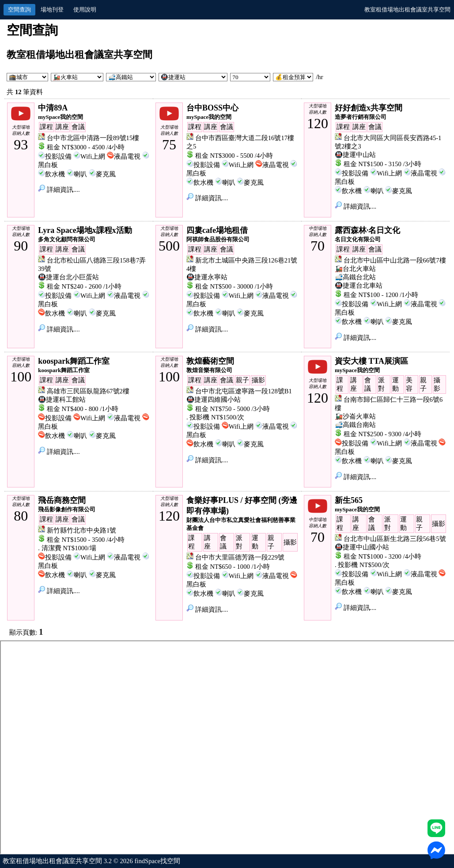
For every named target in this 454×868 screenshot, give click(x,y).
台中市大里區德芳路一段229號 (240, 557)
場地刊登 (52, 10)
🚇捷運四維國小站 (214, 400)
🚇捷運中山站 (355, 155)
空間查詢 (19, 10)
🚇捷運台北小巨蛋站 (68, 277)
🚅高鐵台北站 (355, 277)
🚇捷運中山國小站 (362, 547)
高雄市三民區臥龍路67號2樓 (88, 391)
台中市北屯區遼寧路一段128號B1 (244, 391)
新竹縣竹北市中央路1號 (81, 530)
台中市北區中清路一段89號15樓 (93, 138)
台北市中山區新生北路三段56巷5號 (395, 539)
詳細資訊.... (59, 190)
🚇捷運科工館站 (62, 400)
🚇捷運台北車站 (359, 286)
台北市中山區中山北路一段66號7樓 (395, 260)
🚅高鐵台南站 (355, 425)
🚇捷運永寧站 (207, 277)
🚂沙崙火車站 (355, 416)
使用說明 (85, 10)
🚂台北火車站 (355, 269)
